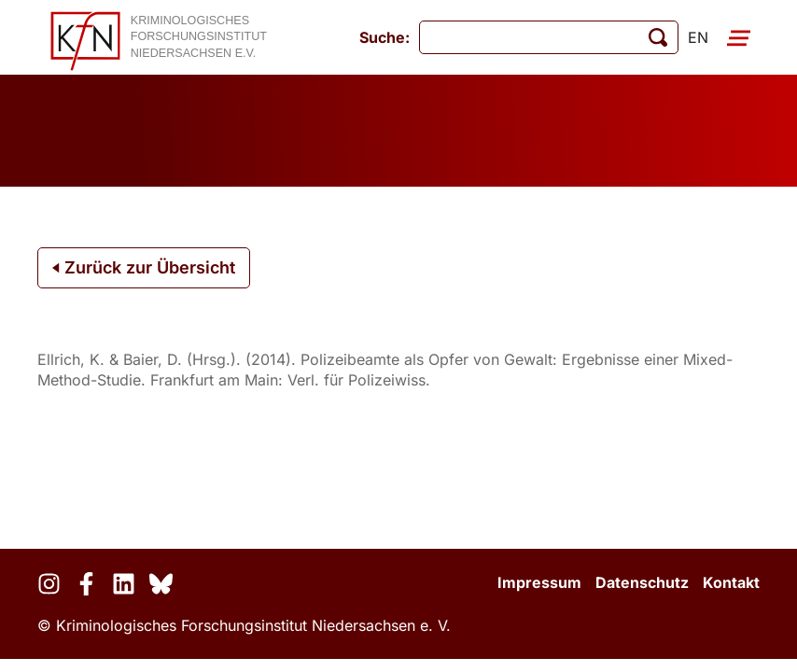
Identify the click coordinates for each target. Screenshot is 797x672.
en (698, 37)
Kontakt (731, 582)
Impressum (539, 582)
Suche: (385, 37)
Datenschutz (642, 582)
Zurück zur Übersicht (144, 267)
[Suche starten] (658, 37)
